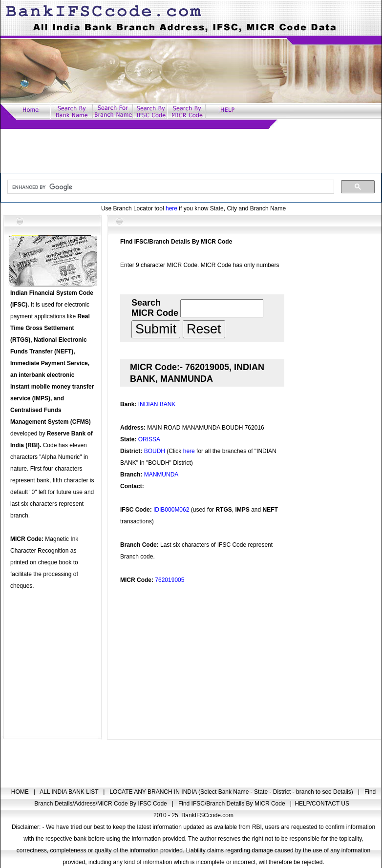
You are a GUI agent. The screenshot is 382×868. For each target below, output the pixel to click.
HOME (21, 792)
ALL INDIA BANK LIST (70, 792)
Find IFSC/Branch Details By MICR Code (233, 804)
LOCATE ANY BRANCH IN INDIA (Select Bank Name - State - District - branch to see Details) (232, 792)
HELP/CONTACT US (322, 804)
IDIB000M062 (171, 510)
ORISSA (149, 439)
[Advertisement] (191, 151)
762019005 (170, 580)
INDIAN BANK (157, 404)
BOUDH (155, 451)
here (171, 208)
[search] (170, 187)
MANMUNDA (161, 475)
